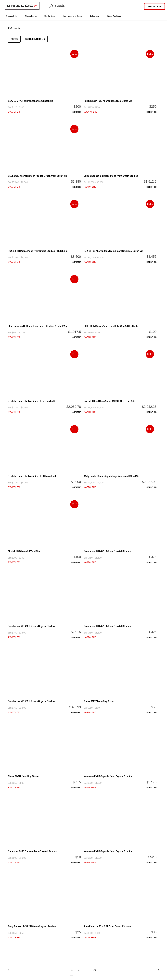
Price (14, 39)
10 (94, 970)
